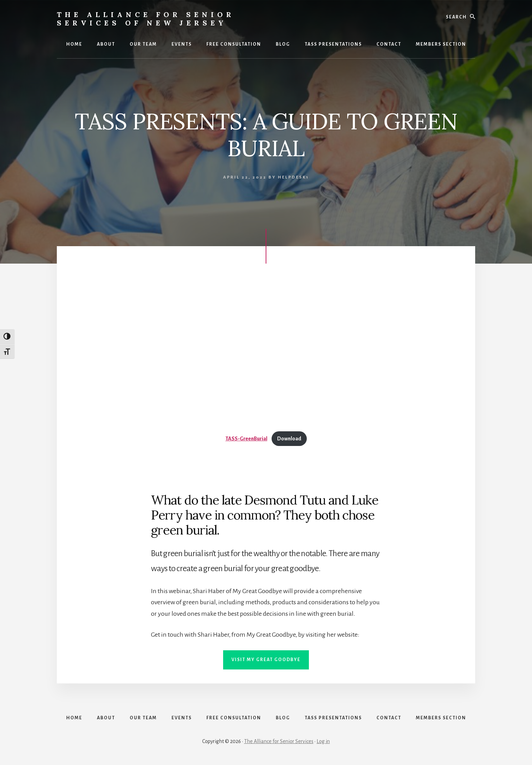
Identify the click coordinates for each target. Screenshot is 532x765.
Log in (323, 741)
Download (289, 439)
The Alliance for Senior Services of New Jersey (146, 19)
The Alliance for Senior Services (279, 741)
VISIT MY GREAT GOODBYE (266, 660)
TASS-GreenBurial (246, 439)
